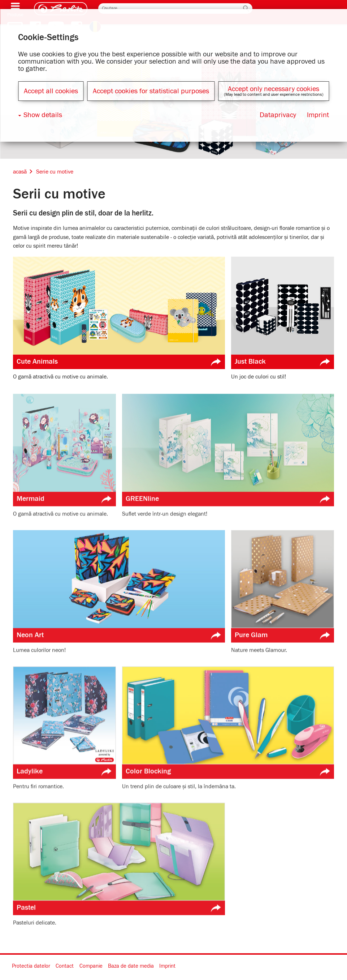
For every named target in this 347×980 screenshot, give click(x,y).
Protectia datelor (31, 966)
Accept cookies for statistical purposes (151, 91)
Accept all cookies (51, 91)
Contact (65, 966)
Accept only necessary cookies (274, 89)
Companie (91, 966)
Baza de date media (131, 966)
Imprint (167, 966)
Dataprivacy (278, 115)
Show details (43, 115)
